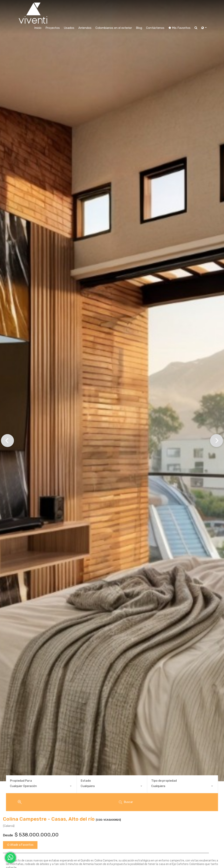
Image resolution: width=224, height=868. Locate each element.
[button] (7, 440)
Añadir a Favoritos (20, 845)
